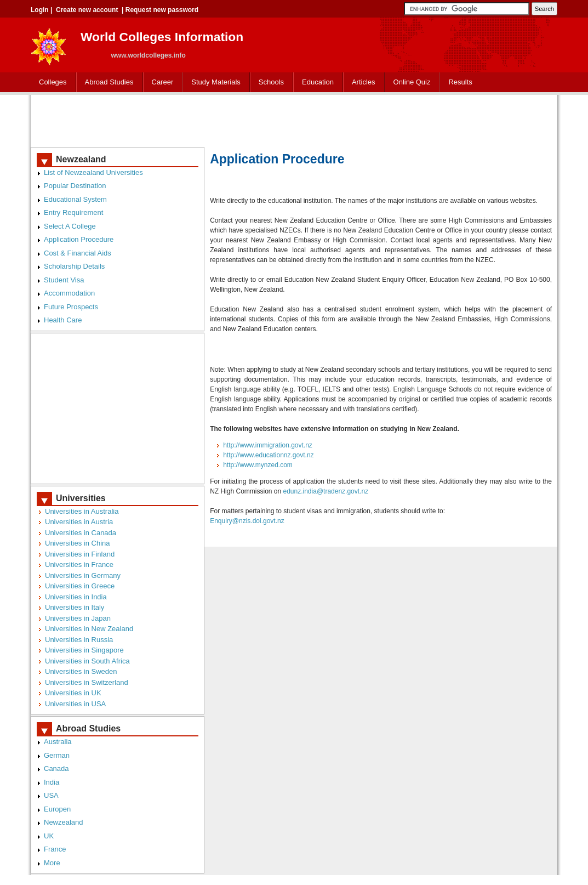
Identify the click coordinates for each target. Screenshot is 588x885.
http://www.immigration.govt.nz (268, 445)
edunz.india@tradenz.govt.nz (326, 491)
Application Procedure (79, 239)
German (57, 755)
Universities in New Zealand (89, 629)
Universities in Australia (82, 511)
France (55, 849)
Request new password (162, 10)
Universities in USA (75, 704)
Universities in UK (73, 693)
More (52, 863)
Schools (271, 82)
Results (460, 82)
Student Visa (64, 280)
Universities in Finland (80, 554)
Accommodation (69, 293)
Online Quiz (412, 82)
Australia (58, 742)
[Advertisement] (294, 120)
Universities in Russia (79, 640)
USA (51, 795)
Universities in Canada (81, 533)
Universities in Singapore (84, 650)
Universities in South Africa (87, 661)
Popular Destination (75, 186)
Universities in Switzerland (87, 682)
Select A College (70, 226)
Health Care (63, 320)
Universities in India (76, 597)
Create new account (87, 10)
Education (318, 82)
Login (40, 10)
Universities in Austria (79, 522)
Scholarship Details (74, 266)
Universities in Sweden (81, 671)
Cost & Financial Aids (78, 253)
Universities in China (78, 543)
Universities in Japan (78, 618)
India (52, 782)
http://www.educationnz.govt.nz (268, 455)
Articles (364, 82)
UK (49, 836)
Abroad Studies (109, 82)
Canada (56, 768)
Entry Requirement (73, 212)
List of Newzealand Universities (93, 172)
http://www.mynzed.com (258, 465)
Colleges (53, 82)
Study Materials (216, 82)
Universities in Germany (83, 575)
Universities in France (79, 565)
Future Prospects (71, 307)
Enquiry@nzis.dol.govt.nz (247, 521)
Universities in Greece (80, 586)
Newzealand (64, 822)
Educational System (75, 199)
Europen (57, 809)
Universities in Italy (75, 607)
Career (163, 82)
